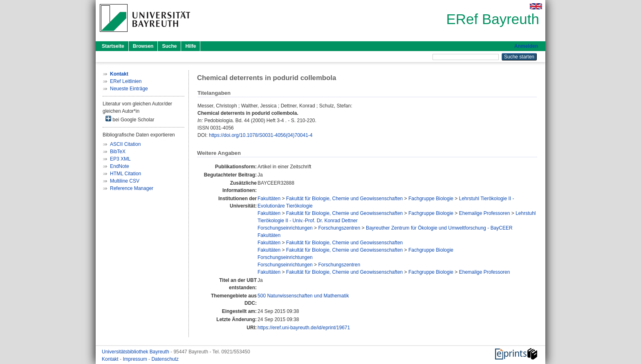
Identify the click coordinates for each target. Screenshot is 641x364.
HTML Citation (126, 174)
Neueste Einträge (129, 89)
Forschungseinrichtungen (285, 228)
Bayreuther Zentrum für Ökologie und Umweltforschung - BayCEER (439, 228)
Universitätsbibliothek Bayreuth (136, 352)
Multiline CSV (125, 181)
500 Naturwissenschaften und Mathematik (303, 296)
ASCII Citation (125, 144)
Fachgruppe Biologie (431, 199)
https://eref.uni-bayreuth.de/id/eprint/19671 (304, 328)
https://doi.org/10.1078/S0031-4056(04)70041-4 (261, 135)
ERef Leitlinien (126, 81)
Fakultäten (269, 199)
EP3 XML (120, 159)
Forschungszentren (339, 228)
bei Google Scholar (130, 119)
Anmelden (526, 46)
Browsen (143, 46)
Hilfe (191, 46)
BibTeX (118, 152)
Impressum (136, 359)
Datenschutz (165, 359)
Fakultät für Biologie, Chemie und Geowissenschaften (345, 199)
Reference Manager (132, 188)
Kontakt (111, 359)
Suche (169, 46)
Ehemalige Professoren (485, 213)
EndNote (120, 166)
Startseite (113, 46)
